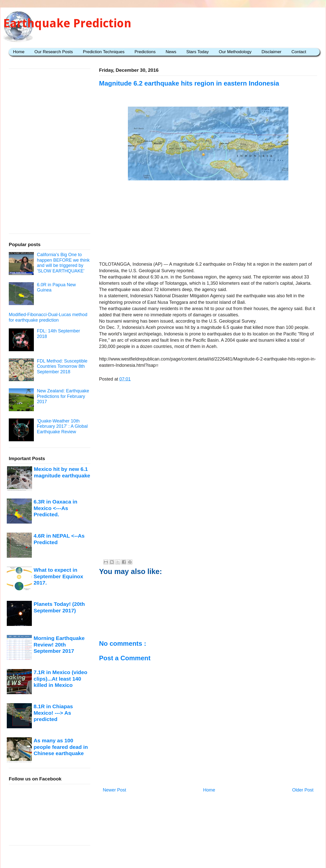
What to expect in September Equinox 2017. (58, 576)
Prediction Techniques (104, 52)
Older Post (303, 790)
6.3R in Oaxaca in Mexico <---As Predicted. (55, 508)
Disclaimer (271, 52)
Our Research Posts (54, 52)
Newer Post (114, 790)
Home (19, 52)
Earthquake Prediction (67, 23)
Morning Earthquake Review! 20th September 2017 (59, 644)
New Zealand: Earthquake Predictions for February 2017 (63, 396)
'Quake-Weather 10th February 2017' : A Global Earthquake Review (62, 426)
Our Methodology (235, 52)
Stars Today (197, 52)
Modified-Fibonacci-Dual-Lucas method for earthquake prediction (48, 317)
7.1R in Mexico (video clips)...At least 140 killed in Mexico (60, 679)
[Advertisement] (208, 222)
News (171, 52)
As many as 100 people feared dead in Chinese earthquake (61, 747)
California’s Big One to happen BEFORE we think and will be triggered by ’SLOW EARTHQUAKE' (63, 263)
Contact (299, 52)
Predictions (145, 52)
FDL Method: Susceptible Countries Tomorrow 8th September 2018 (62, 366)
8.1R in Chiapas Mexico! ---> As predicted (53, 713)
